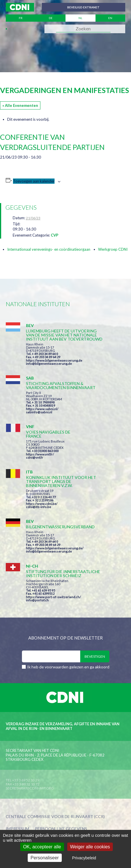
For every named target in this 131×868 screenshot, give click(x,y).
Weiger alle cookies (90, 847)
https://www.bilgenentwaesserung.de (54, 360)
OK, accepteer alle (42, 847)
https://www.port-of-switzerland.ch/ (53, 597)
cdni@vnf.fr (35, 457)
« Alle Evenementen (20, 105)
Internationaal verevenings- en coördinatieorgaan (49, 249)
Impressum (17, 829)
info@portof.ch (37, 600)
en (110, 18)
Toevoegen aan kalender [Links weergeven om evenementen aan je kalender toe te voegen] (34, 181)
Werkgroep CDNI (113, 249)
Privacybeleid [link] (84, 858)
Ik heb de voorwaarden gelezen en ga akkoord (68, 667)
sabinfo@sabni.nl (39, 412)
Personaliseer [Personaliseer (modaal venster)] (45, 858)
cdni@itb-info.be (39, 507)
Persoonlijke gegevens (61, 829)
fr (21, 18)
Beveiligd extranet (83, 7)
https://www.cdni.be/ (42, 504)
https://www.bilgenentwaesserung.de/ (55, 548)
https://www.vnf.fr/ (40, 454)
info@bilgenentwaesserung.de (49, 364)
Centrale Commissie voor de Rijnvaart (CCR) (55, 817)
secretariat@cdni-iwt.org (30, 788)
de (51, 18)
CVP (55, 235)
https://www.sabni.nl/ (42, 409)
